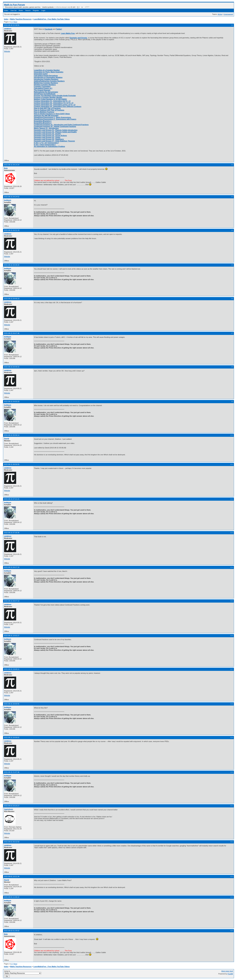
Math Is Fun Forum (15, 5)
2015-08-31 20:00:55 (12, 704)
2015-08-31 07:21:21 (12, 499)
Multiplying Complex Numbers (46, 83)
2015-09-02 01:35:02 (12, 931)
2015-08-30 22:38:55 (12, 25)
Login (43, 10)
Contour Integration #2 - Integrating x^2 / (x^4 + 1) (54, 103)
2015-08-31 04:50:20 (12, 402)
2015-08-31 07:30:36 (12, 533)
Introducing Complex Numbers (46, 79)
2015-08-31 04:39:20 (12, 265)
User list (13, 10)
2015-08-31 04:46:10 (12, 299)
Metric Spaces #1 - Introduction (46, 128)
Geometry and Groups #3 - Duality (47, 134)
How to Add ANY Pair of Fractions (47, 108)
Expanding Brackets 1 (43, 121)
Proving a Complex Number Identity (48, 97)
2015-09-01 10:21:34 (12, 876)
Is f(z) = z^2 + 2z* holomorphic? (46, 143)
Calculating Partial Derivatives (46, 76)
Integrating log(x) (41, 74)
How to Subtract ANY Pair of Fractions (49, 110)
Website (7, 51)
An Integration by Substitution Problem (50, 146)
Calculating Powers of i (43, 88)
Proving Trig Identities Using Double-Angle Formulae (55, 96)
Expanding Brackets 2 (43, 123)
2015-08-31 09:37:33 (12, 567)
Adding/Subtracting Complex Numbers (49, 81)
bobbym (8, 200)
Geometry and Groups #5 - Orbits (47, 137)
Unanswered (228, 14)
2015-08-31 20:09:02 (12, 737)
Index (6, 10)
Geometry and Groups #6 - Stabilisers (49, 139)
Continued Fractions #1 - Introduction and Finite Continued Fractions (61, 125)
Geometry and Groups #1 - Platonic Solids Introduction (56, 130)
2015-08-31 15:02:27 (12, 636)
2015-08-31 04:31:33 (12, 230)
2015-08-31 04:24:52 (12, 197)
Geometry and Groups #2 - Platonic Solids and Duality (55, 132)
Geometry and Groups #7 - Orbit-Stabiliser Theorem (54, 141)
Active (220, 14)
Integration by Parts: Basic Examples (49, 72)
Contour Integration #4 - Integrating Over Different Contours (58, 106)
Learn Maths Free (68, 33)
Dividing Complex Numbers (45, 85)
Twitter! (59, 29)
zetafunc (8, 29)
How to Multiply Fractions (44, 112)
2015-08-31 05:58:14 (12, 435)
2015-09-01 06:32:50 (12, 842)
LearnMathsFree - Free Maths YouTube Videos (52, 19)
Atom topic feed (227, 971)
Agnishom (9, 809)
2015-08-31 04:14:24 (12, 165)
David (7, 439)
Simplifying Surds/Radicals (45, 94)
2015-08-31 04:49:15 (12, 367)
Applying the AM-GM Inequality (46, 116)
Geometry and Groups (78, 38)
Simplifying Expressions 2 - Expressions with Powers (55, 119)
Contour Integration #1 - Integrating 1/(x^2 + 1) (52, 101)
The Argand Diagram (42, 90)
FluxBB (230, 974)
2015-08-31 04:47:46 (12, 333)
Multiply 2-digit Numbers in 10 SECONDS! (50, 99)
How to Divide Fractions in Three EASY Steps (52, 114)
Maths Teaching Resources (21, 19)
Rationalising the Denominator (46, 92)
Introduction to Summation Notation (48, 77)
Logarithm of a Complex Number (47, 70)
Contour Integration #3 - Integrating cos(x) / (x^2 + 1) (55, 105)
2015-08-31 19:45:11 (12, 669)
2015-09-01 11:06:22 (12, 897)
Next (15, 22)
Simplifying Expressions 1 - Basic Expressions (53, 117)
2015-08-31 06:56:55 (12, 464)
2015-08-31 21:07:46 (12, 772)
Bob (6, 168)
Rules (21, 10)
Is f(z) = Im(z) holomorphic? (45, 145)
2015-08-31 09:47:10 (12, 601)
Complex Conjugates (42, 86)
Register (36, 10)
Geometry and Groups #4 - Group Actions (50, 136)
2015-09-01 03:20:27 (12, 806)
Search (28, 10)
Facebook (48, 29)
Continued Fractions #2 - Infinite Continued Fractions (55, 126)
